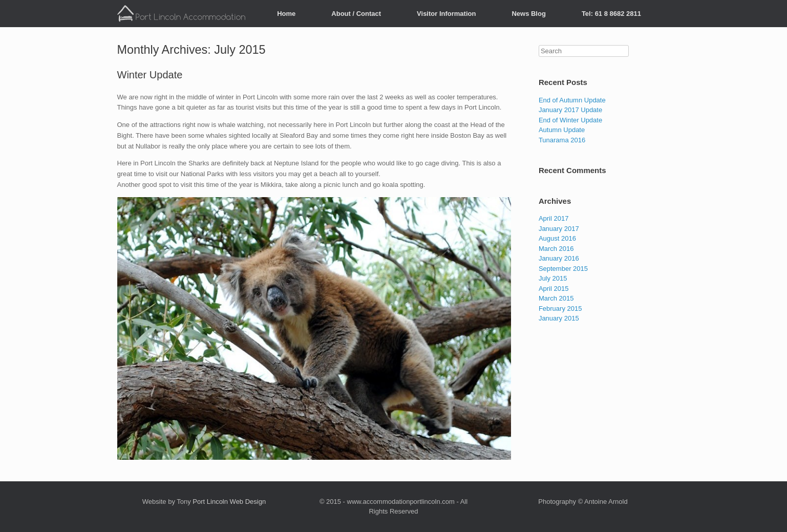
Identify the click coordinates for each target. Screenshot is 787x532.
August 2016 (557, 238)
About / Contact (356, 14)
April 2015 (554, 289)
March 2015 (556, 298)
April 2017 (554, 218)
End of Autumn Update (572, 100)
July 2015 (553, 278)
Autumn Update (562, 130)
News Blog (528, 14)
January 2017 (559, 229)
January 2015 (559, 318)
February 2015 (560, 308)
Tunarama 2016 (562, 140)
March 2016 (556, 249)
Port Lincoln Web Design (229, 502)
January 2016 (559, 258)
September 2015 (563, 269)
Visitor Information (446, 14)
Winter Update (150, 75)
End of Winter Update (570, 120)
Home (286, 14)
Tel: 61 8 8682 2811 (611, 14)
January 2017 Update (570, 110)
